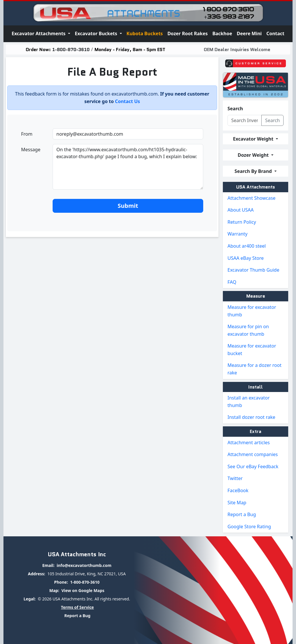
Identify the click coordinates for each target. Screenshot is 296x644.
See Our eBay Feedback (253, 466)
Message (31, 150)
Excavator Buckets (97, 33)
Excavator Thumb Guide (253, 270)
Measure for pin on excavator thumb (248, 330)
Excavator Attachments (39, 33)
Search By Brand (254, 171)
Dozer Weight (254, 155)
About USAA (241, 210)
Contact (275, 33)
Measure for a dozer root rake (255, 369)
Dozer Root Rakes (188, 33)
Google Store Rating (249, 527)
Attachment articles (249, 443)
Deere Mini (249, 33)
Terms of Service (77, 607)
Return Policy (242, 222)
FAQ (232, 282)
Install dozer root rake (251, 417)
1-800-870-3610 (71, 50)
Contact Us (128, 101)
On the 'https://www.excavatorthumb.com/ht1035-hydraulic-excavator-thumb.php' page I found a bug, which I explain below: (128, 167)
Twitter (235, 478)
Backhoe (222, 33)
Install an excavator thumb (249, 402)
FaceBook (238, 490)
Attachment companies (253, 454)
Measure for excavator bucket (252, 350)
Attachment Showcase (251, 198)
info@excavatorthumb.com (84, 565)
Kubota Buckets (145, 33)
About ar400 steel (247, 246)
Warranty (237, 234)
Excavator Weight (254, 139)
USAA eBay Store (246, 258)
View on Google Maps (83, 590)
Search (235, 109)
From (27, 134)
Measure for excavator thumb (252, 311)
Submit (128, 206)
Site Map (237, 503)
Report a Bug (242, 514)
